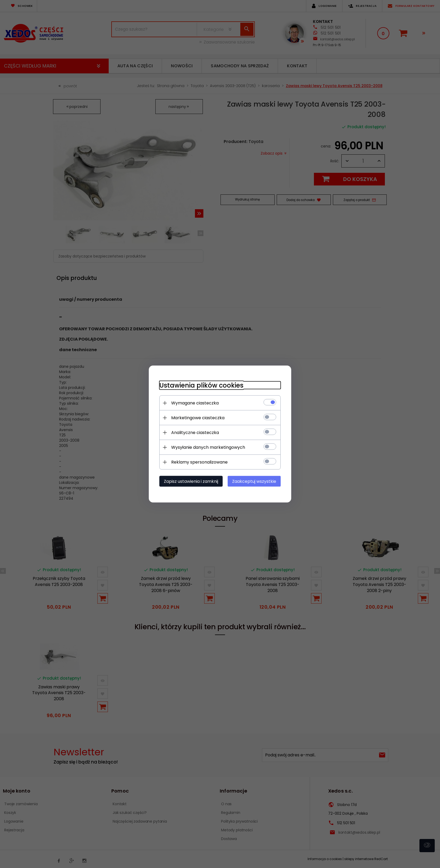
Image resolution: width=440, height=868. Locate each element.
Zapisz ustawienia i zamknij (191, 481)
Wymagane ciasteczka (195, 403)
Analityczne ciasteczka (195, 433)
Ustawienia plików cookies (201, 385)
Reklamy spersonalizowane (199, 462)
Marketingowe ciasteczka (198, 418)
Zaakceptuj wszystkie (254, 481)
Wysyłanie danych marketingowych (208, 447)
